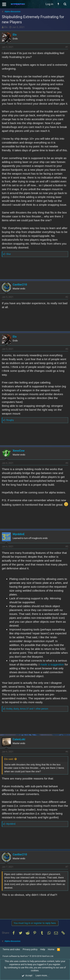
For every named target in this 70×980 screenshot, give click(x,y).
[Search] (65, 4)
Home (51, 949)
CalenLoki (19, 739)
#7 (67, 867)
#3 (67, 349)
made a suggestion (52, 664)
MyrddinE (19, 534)
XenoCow (19, 451)
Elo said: (9, 759)
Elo (6, 27)
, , (27, 709)
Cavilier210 (20, 285)
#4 (67, 463)
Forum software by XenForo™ (28, 956)
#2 (67, 297)
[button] (4, 4)
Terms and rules (11, 949)
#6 (67, 752)
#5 (67, 547)
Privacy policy (30, 949)
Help (43, 949)
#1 (67, 47)
